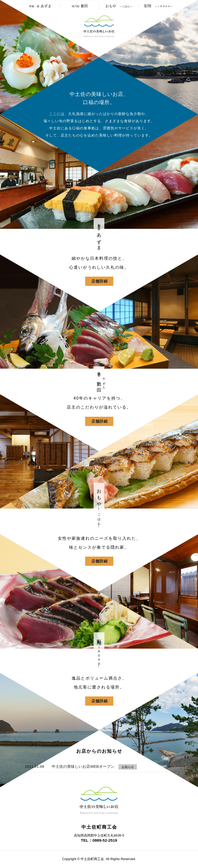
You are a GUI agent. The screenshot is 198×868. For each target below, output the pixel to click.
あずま (40, 6)
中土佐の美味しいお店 (99, 26)
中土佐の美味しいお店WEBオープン (83, 766)
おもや (119, 6)
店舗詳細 (100, 281)
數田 (79, 6)
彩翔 (158, 6)
